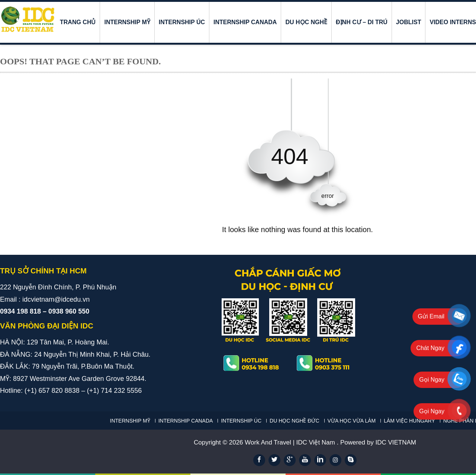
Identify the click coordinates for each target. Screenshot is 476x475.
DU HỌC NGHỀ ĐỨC (294, 421)
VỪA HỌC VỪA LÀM (352, 421)
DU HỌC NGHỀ (306, 22)
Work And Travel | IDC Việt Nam (291, 442)
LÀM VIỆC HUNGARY (409, 421)
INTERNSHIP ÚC (182, 22)
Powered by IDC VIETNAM (378, 442)
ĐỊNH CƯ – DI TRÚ (362, 22)
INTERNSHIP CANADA (245, 22)
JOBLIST (409, 22)
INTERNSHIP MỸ (127, 22)
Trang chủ (78, 22)
